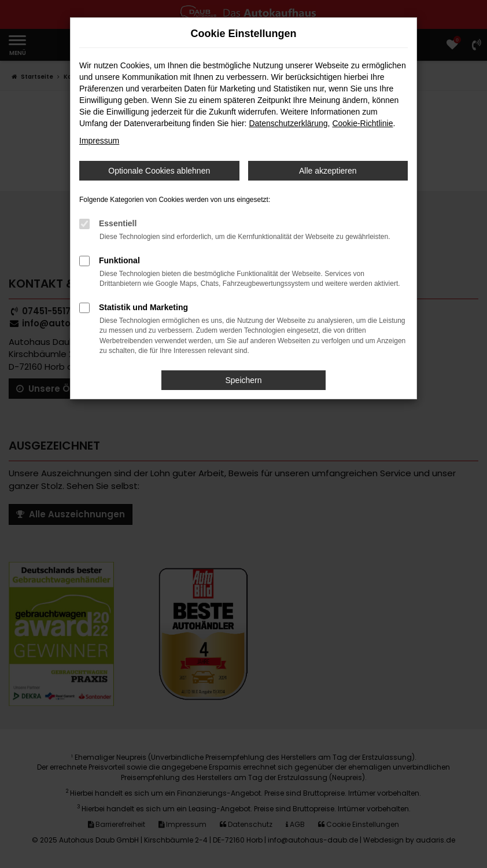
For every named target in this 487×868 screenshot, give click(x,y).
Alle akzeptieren (328, 171)
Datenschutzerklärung (288, 123)
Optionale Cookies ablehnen (159, 171)
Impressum (99, 141)
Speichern (243, 380)
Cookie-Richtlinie (362, 123)
